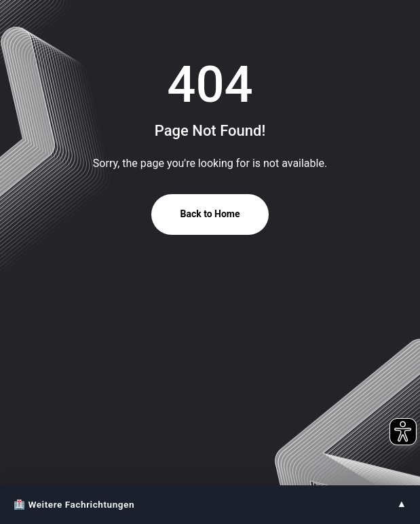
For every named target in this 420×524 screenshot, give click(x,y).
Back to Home (210, 214)
